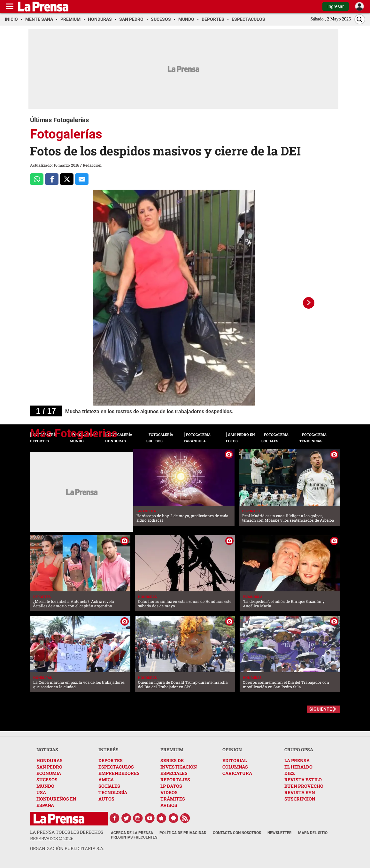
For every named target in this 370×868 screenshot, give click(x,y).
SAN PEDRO (49, 767)
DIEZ (289, 773)
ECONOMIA (49, 773)
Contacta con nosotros (237, 833)
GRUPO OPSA (299, 750)
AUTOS (106, 799)
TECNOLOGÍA (113, 792)
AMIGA (106, 780)
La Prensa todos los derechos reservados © (67, 835)
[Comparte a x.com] (67, 179)
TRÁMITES (173, 799)
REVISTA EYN (300, 792)
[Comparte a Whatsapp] (37, 179)
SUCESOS (47, 780)
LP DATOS (171, 786)
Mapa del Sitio (313, 833)
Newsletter (280, 833)
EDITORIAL (235, 760)
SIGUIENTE (321, 709)
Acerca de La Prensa (132, 833)
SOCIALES (109, 786)
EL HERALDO (298, 767)
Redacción (92, 165)
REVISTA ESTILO (303, 780)
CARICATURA (237, 773)
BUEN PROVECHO (304, 786)
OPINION (232, 750)
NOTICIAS (47, 750)
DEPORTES (111, 760)
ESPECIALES (174, 773)
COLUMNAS (235, 767)
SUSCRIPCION (300, 799)
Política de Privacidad (183, 833)
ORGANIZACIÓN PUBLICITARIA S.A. (67, 848)
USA (41, 792)
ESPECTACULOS (116, 767)
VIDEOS (169, 792)
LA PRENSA (297, 760)
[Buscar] (360, 19)
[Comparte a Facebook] (52, 179)
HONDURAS (50, 760)
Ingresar (336, 6)
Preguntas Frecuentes (134, 837)
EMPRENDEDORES (119, 773)
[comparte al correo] (82, 179)
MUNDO (45, 786)
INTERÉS (108, 750)
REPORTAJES (175, 780)
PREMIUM (172, 750)
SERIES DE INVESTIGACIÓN (179, 764)
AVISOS (169, 805)
